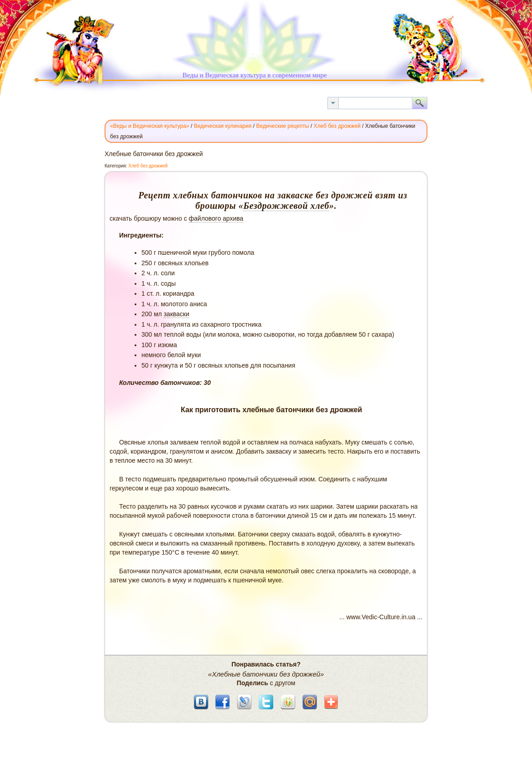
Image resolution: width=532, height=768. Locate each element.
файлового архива (216, 218)
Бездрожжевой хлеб (286, 206)
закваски (176, 314)
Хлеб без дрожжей (148, 166)
